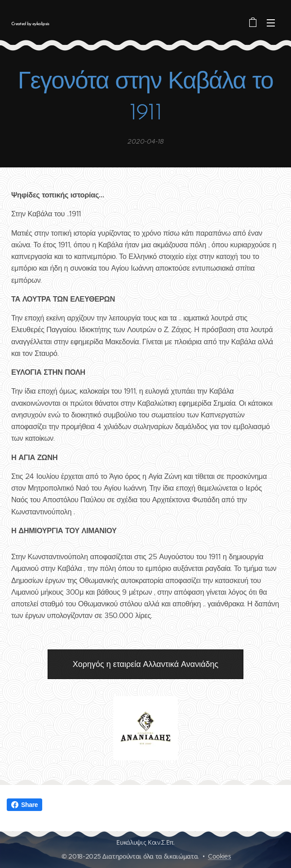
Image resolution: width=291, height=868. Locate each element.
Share (24, 805)
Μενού (271, 23)
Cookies (220, 856)
